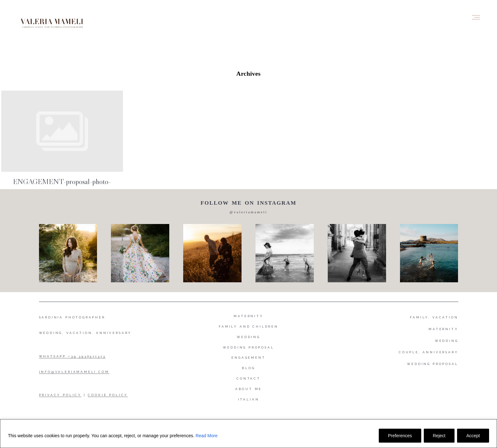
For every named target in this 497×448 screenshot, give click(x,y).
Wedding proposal (248, 347)
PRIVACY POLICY (60, 395)
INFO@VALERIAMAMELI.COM (74, 372)
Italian (249, 399)
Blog (248, 368)
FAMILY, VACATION (434, 317)
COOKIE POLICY (108, 395)
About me (249, 389)
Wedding (248, 337)
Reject (439, 436)
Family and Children (248, 326)
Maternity (248, 316)
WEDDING (447, 341)
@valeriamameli (248, 212)
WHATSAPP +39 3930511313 (72, 356)
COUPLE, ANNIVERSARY (429, 352)
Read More (207, 436)
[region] (248, 434)
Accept (473, 436)
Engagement (248, 358)
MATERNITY (443, 329)
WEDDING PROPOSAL (432, 364)
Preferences (400, 436)
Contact (248, 378)
